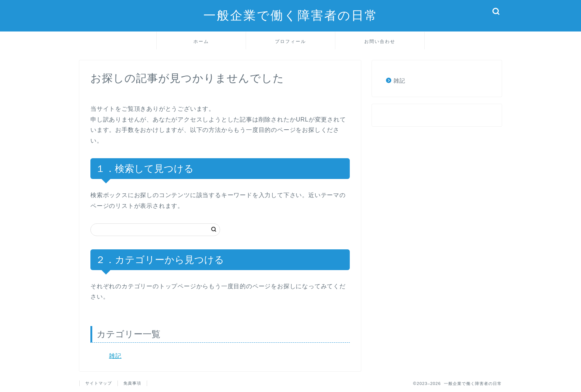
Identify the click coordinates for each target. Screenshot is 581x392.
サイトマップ (99, 383)
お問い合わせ (380, 41)
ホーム (201, 41)
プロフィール (290, 41)
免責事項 (132, 383)
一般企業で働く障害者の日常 (291, 15)
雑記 (115, 356)
